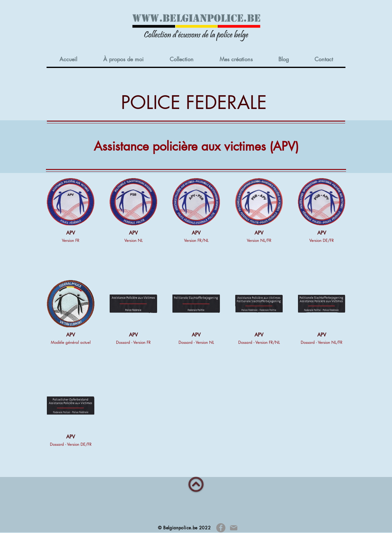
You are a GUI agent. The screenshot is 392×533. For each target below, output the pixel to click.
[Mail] (234, 528)
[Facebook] (221, 528)
